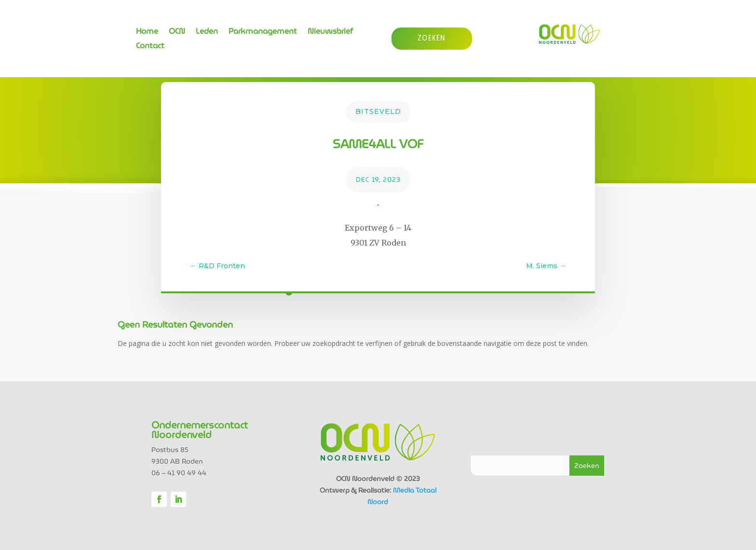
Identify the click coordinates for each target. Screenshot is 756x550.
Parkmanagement (263, 33)
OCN (177, 33)
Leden (207, 33)
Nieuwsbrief (330, 33)
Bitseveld (378, 111)
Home (147, 33)
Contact (150, 47)
